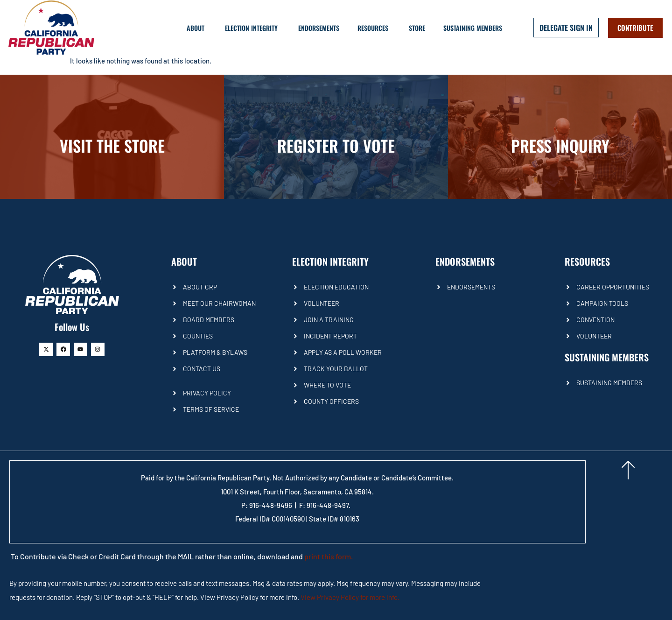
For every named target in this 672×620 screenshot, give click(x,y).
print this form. (329, 556)
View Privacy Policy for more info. (350, 597)
